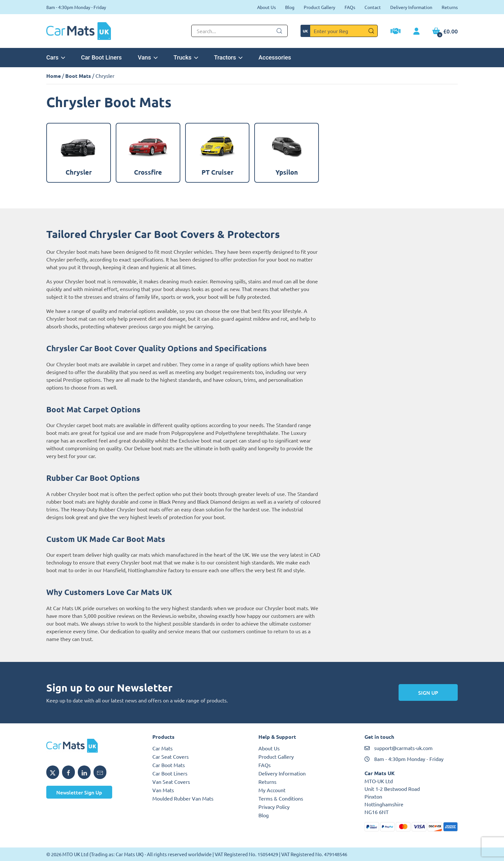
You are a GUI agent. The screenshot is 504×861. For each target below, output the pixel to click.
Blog (290, 7)
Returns (450, 7)
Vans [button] (148, 57)
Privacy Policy (274, 807)
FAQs (350, 7)
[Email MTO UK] (100, 772)
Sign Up (428, 692)
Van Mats (163, 790)
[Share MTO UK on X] (53, 772)
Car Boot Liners (101, 57)
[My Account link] (416, 32)
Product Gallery (319, 7)
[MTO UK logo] (93, 746)
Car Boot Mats (169, 765)
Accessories (275, 57)
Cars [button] (56, 57)
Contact (373, 7)
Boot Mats (78, 76)
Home (54, 76)
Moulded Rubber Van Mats (183, 798)
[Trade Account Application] (396, 32)
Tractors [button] (228, 57)
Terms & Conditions (281, 798)
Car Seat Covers (171, 756)
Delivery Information (411, 7)
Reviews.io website (174, 616)
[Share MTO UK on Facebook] (68, 772)
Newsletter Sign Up (79, 792)
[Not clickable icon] (239, 31)
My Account (272, 790)
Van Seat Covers (171, 782)
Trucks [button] (186, 57)
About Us (266, 7)
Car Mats (162, 748)
